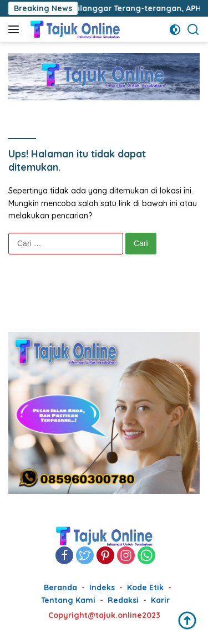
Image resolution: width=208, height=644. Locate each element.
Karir (160, 600)
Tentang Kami (68, 600)
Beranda (60, 587)
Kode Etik (145, 587)
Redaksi (123, 600)
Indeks (102, 587)
